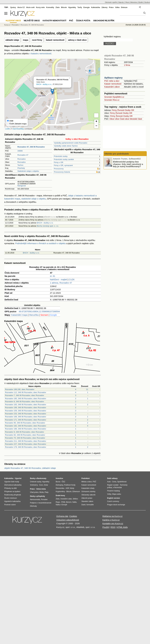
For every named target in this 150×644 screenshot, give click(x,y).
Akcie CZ (21, 7)
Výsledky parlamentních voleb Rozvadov (71, 143)
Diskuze (124, 7)
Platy (46, 492)
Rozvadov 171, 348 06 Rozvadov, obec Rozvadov (25, 420)
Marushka (34, 315)
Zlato (58, 7)
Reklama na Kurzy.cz (112, 516)
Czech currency (113, 501)
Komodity (50, 7)
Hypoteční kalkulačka (12, 501)
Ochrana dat (62, 516)
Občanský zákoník (88, 495)
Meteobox (134, 2)
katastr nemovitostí (55, 40)
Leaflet (7, 129)
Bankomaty (42, 478)
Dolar (46, 485)
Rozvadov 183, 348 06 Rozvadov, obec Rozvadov (25, 405)
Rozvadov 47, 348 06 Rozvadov (32, 25)
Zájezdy (121, 2)
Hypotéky (72, 7)
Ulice (117, 119)
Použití (106, 527)
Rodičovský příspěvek (13, 495)
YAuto (127, 2)
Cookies (73, 516)
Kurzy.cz (7, 25)
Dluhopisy (59, 485)
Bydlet (141, 2)
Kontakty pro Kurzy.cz (113, 523)
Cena (114, 482)
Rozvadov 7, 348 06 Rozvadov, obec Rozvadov (24, 395)
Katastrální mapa (19, 315)
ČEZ (63, 482)
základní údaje (12, 40)
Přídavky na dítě (10, 488)
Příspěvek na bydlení (12, 492)
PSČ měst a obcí (112, 81)
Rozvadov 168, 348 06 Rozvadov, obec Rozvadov (25, 417)
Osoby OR (129, 110)
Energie (87, 7)
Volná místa (41, 489)
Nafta (74, 502)
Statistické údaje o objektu (28, 171)
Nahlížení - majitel (59, 279)
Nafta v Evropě (61, 505)
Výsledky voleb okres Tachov (66, 146)
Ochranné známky (88, 492)
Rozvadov (22, 159)
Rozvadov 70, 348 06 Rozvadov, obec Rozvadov (25, 438)
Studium (147, 2)
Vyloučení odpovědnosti (68, 520)
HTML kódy (122, 527)
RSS (113, 527)
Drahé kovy (60, 496)
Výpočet (18, 478)
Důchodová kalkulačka (13, 485)
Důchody (33, 506)
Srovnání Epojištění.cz (114, 97)
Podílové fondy (70, 485)
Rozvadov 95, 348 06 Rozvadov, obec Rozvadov (25, 423)
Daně (83, 505)
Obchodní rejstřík (111, 2)
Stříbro (75, 499)
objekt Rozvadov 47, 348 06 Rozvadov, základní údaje (30, 468)
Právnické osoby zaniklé (64, 159)
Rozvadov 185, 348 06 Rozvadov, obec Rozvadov (25, 399)
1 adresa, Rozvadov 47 (61, 283)
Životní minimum (11, 498)
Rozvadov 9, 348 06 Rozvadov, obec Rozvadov (24, 432)
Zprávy (13, 7)
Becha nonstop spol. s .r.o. (48, 226)
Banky (33, 478)
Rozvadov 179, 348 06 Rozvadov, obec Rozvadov (25, 447)
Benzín (69, 502)
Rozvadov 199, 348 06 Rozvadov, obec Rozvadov (25, 408)
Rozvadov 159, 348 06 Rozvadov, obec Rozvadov (25, 411)
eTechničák (118, 488)
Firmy (114, 110)
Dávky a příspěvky (37, 496)
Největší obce (32, 21)
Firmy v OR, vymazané (63, 165)
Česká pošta (83, 21)
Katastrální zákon (112, 87)
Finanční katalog (113, 491)
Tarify (80, 7)
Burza (58, 482)
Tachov (20, 165)
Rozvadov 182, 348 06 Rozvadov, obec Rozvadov (25, 426)
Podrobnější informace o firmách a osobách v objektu (41, 243)
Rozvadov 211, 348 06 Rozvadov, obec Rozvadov (25, 441)
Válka (117, 7)
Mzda (41, 492)
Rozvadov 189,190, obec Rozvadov (20, 389)
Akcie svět (30, 7)
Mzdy (72, 488)
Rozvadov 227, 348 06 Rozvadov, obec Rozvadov (25, 444)
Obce (112, 119)
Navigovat (22, 186)
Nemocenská (35, 500)
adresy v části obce (77, 40)
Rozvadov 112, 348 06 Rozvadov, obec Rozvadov (25, 392)
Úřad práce (34, 492)
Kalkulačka (96, 7)
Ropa (58, 502)
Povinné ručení (10, 505)
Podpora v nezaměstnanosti (41, 503)
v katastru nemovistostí (40, 53)
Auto (109, 482)
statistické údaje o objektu (34, 199)
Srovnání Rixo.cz (112, 100)
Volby (109, 494)
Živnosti (121, 110)
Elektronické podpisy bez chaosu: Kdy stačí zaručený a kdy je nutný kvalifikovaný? (128, 164)
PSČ (71, 21)
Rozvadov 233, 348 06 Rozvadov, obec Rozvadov (25, 414)
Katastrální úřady (88, 488)
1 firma (127, 65)
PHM (63, 502)
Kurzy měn (40, 7)
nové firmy (37, 40)
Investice (59, 478)
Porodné (44, 500)
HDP (67, 488)
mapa (26, 40)
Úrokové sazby (36, 482)
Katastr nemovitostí (113, 84)
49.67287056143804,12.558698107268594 (39, 311)
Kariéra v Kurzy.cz (111, 520)
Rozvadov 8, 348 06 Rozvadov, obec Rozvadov (24, 402)
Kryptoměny (60, 492)
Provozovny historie (62, 172)
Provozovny (59, 169)
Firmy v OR (59, 162)
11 (87, 389)
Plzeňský (21, 168)
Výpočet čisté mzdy (12, 482)
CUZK (72, 279)
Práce (111, 7)
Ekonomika (60, 488)
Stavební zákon (87, 501)
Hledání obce (13, 21)
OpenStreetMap (18, 129)
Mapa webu (117, 494)
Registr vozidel (113, 485)
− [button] (96, 126)
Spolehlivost (122, 482)
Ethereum (76, 492)
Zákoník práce (87, 498)
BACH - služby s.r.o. (44, 84)
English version (113, 498)
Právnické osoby (61, 156)
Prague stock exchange (116, 505)
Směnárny (34, 485)
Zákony (104, 7)
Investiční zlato (66, 499)
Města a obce (87, 482)
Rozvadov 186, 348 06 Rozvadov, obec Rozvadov (25, 429)
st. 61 (53, 276)
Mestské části (136, 119)
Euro (41, 485)
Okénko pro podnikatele (117, 154)
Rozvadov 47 (23, 155)
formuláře (90, 505)
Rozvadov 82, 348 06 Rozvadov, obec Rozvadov (25, 435)
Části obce (125, 119)
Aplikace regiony (113, 78)
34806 (20, 151)
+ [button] (96, 122)
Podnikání (85, 478)
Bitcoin (64, 7)
